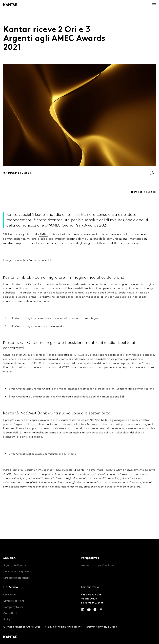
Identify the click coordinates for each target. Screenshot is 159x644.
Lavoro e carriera (14, 601)
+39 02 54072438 (93, 603)
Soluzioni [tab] (10, 558)
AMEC (43, 242)
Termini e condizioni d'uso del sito (63, 627)
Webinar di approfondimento (99, 566)
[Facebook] (95, 610)
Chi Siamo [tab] (11, 587)
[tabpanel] (41, 572)
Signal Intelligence (15, 566)
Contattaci (10, 613)
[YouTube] (83, 610)
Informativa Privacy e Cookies (102, 627)
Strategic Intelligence (17, 578)
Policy (7, 620)
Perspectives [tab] (90, 558)
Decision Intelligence (16, 572)
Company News (13, 607)
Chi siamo (9, 595)
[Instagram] (101, 610)
